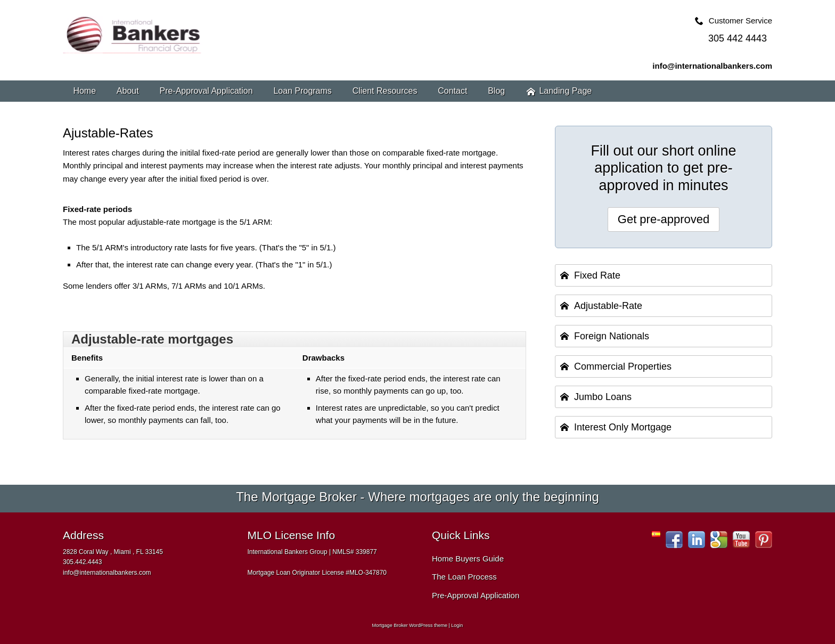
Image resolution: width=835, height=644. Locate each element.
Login (457, 625)
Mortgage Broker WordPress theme (410, 625)
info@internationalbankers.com (712, 66)
